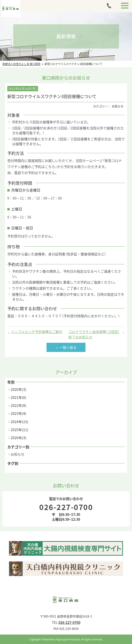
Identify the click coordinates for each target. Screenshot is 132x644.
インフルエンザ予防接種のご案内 (37, 332)
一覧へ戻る (68, 347)
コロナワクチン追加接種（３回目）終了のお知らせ (94, 334)
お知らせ (18, 454)
